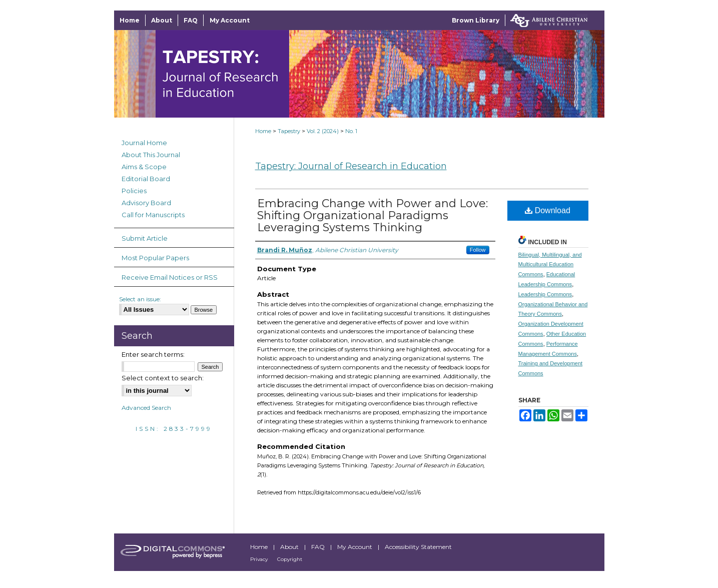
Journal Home (144, 143)
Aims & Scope (144, 167)
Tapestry (289, 131)
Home (263, 131)
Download (548, 210)
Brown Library (476, 20)
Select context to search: (163, 378)
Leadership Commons (545, 294)
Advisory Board (146, 203)
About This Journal (151, 155)
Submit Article (145, 238)
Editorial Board (146, 179)
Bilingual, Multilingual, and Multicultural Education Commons (550, 265)
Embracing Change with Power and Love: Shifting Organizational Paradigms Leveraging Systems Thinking (373, 215)
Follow (478, 250)
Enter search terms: (153, 354)
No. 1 (351, 131)
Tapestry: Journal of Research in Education (351, 166)
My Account (355, 547)
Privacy (260, 559)
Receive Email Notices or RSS (170, 277)
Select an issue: (140, 299)
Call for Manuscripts (153, 215)
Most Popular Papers (155, 258)
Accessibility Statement (418, 547)
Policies (134, 191)
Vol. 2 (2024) (323, 131)
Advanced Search (146, 408)
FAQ (319, 547)
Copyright (290, 559)
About (290, 547)
